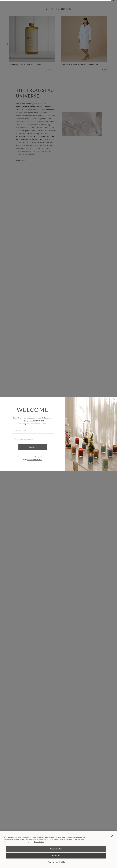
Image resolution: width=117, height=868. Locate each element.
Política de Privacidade (35, 460)
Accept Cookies (56, 849)
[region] (58, 850)
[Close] (112, 836)
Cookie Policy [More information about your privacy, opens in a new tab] (39, 842)
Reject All (56, 855)
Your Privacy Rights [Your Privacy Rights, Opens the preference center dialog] (56, 862)
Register (33, 447)
